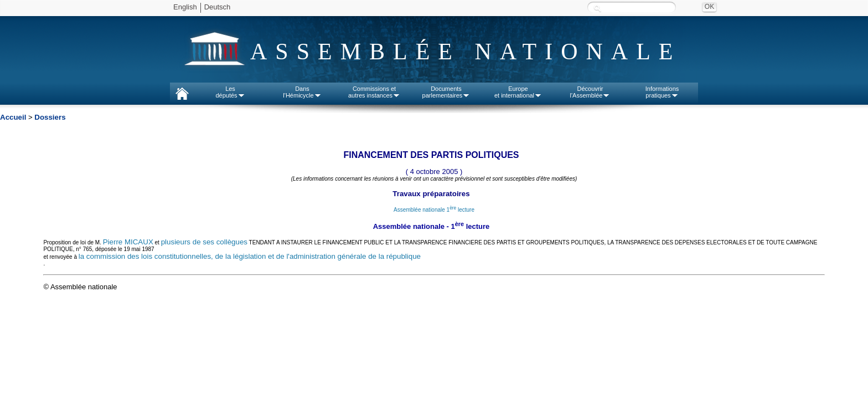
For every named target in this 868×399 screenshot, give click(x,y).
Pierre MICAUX (128, 242)
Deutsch (218, 7)
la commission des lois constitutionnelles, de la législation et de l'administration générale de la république (250, 256)
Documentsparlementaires (446, 92)
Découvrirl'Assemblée (590, 92)
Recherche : (597, 8)
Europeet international (518, 92)
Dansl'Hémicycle (302, 92)
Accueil (13, 117)
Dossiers (50, 117)
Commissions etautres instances (374, 92)
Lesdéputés (230, 92)
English (185, 7)
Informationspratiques (662, 92)
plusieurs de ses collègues (204, 242)
